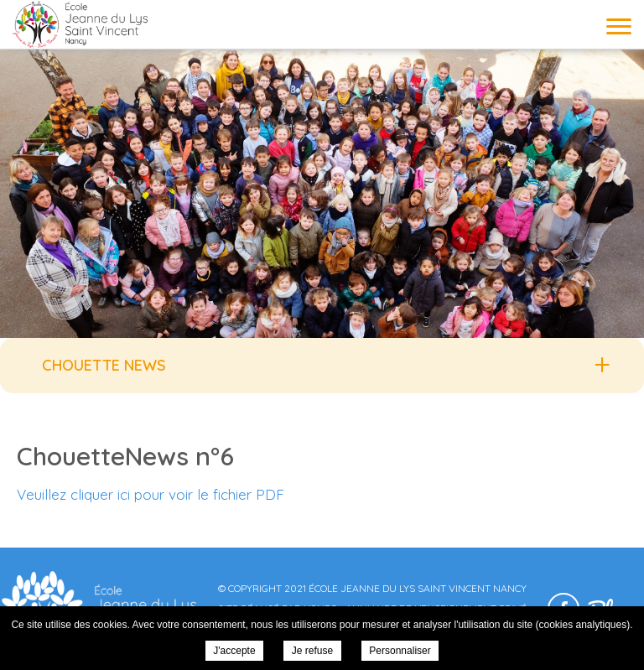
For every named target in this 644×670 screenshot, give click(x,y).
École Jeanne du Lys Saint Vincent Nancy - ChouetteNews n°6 (80, 24)
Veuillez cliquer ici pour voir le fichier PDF (151, 494)
